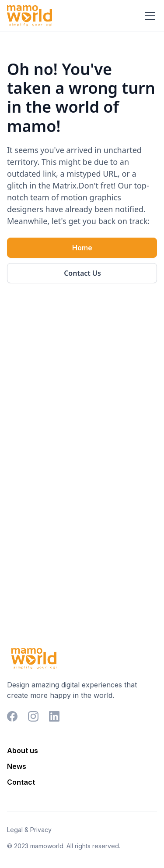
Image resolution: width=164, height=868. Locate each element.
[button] (148, 16)
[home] (30, 16)
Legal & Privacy (29, 830)
